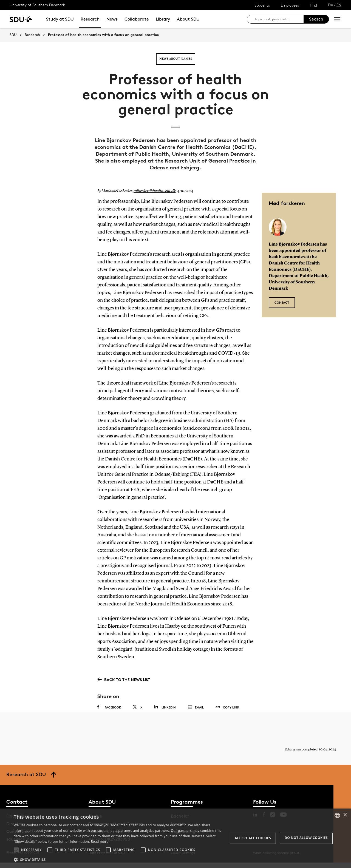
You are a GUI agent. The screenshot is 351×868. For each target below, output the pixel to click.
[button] (16, 850)
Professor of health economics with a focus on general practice (103, 35)
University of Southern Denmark (37, 5)
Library (163, 19)
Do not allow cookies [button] (306, 838)
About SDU (188, 19)
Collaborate (137, 19)
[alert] (175, 838)
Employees (290, 5)
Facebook (109, 707)
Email (196, 707)
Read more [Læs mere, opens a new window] (100, 842)
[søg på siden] (277, 19)
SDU (13, 35)
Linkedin (165, 707)
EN (339, 5)
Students (262, 5)
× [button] (345, 815)
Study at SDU (60, 19)
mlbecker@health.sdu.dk (152, 191)
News (112, 19)
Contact (282, 300)
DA (331, 5)
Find (313, 5)
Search (316, 19)
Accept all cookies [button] (253, 838)
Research (90, 19)
